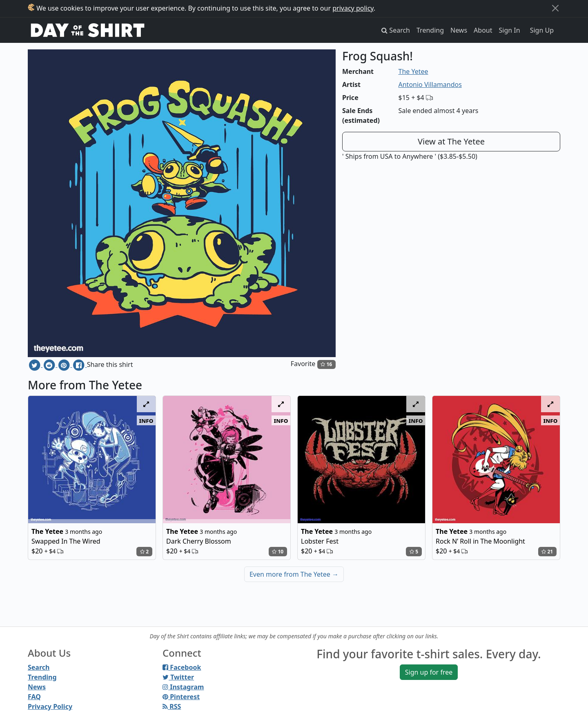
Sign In (510, 30)
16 (326, 364)
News (459, 30)
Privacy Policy (50, 706)
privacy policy (353, 8)
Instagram (183, 687)
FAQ (34, 697)
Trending (430, 30)
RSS (172, 706)
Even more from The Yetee (294, 574)
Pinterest (181, 697)
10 (278, 552)
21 (547, 552)
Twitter (178, 677)
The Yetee (413, 71)
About (483, 30)
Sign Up (542, 30)
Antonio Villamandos (430, 84)
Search (39, 667)
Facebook (182, 667)
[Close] (555, 8)
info (146, 420)
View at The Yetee (451, 141)
